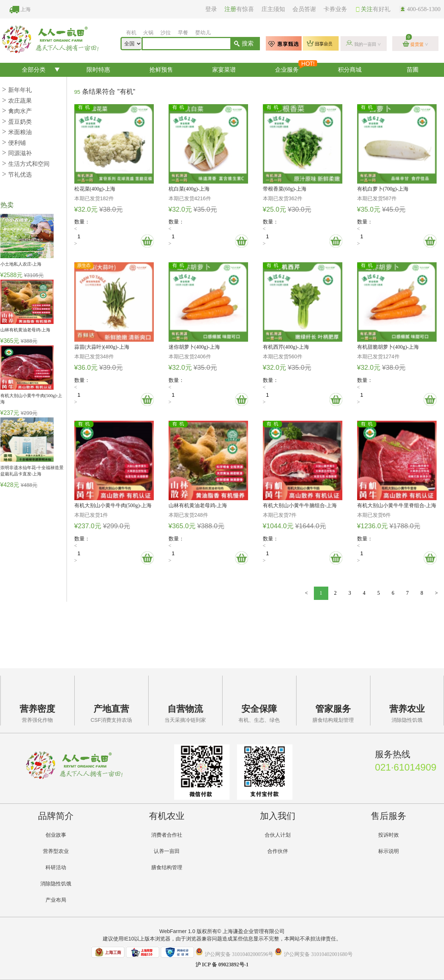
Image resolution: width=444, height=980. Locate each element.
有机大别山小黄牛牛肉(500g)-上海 (113, 506)
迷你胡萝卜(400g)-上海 (194, 347)
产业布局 (56, 900)
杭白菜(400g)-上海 (189, 189)
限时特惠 (98, 70)
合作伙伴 (278, 851)
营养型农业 (56, 851)
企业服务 (296, 68)
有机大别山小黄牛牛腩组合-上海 (300, 506)
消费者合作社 (167, 835)
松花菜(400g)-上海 (95, 189)
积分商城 (350, 70)
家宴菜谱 (224, 70)
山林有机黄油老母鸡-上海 (26, 330)
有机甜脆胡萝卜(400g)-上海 (388, 347)
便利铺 (14, 143)
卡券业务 (335, 9)
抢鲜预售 (161, 70)
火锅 (148, 33)
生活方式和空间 (26, 164)
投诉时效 (389, 835)
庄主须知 (273, 9)
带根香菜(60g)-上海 (285, 189)
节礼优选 (17, 175)
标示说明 (389, 851)
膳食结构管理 (167, 868)
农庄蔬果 (17, 101)
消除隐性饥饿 (56, 884)
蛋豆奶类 (17, 122)
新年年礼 (17, 90)
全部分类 (34, 70)
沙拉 (166, 33)
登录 (211, 9)
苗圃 (413, 70)
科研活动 (56, 868)
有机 (131, 33)
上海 (26, 9)
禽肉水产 (17, 111)
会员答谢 (304, 9)
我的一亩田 (365, 44)
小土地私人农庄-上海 (21, 264)
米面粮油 (17, 132)
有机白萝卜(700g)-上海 (383, 189)
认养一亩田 (167, 851)
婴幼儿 (203, 33)
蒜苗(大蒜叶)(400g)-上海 (102, 347)
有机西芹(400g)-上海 (286, 347)
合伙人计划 (278, 835)
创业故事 (56, 835)
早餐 (183, 33)
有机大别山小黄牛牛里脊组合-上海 (397, 506)
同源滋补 (17, 153)
